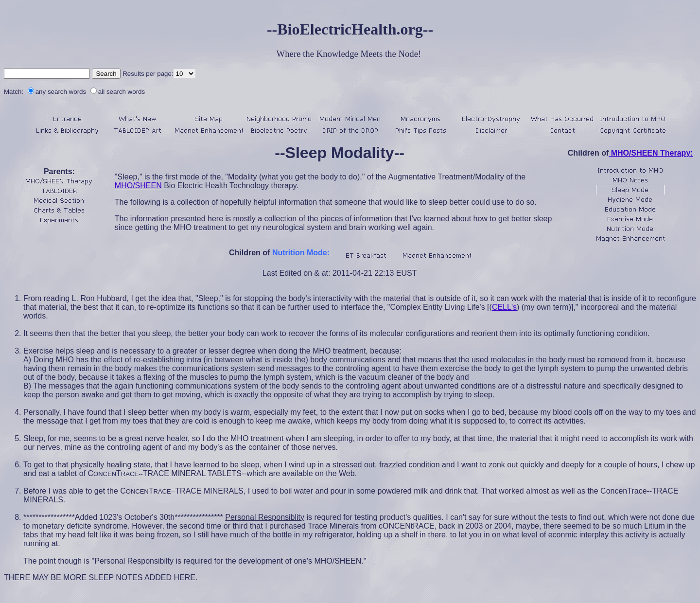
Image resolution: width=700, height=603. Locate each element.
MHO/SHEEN (138, 186)
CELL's (504, 307)
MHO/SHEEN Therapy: (651, 153)
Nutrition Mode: (301, 253)
